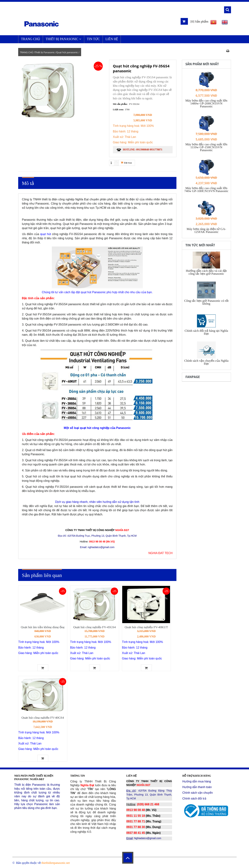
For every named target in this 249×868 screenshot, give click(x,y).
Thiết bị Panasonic (63, 39)
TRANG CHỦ (31, 39)
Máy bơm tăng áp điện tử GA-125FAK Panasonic (206, 230)
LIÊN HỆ (112, 39)
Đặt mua (126, 163)
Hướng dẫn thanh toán (197, 787)
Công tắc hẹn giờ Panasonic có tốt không (206, 302)
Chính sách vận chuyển (197, 793)
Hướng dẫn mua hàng (197, 781)
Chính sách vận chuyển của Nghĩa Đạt (206, 362)
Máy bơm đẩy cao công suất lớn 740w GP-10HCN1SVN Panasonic (206, 190)
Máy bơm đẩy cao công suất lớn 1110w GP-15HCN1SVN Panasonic (206, 147)
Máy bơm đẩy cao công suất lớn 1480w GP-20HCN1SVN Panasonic (206, 103)
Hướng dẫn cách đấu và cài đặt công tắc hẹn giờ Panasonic (206, 272)
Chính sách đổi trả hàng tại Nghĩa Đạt (206, 332)
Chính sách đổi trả (194, 799)
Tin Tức (93, 39)
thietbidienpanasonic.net (56, 863)
